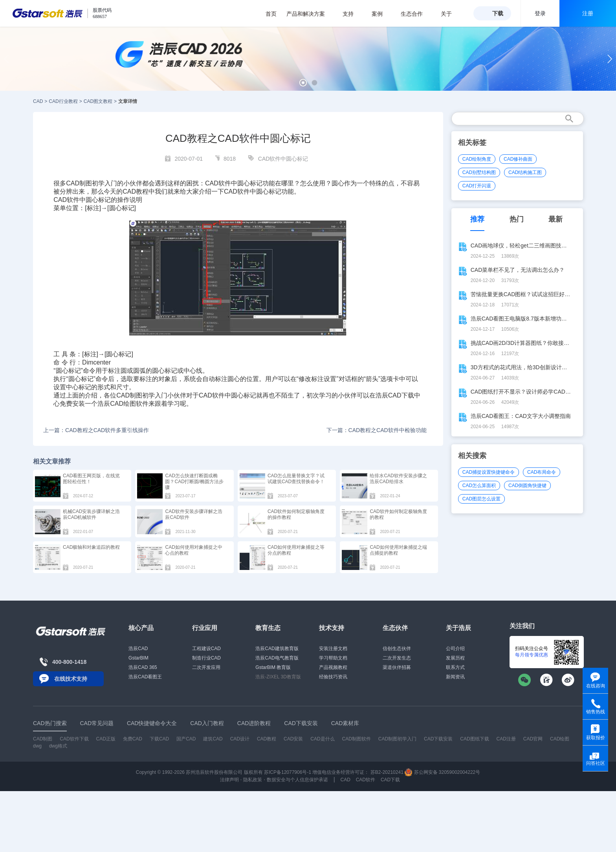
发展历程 (455, 658)
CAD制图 (129, 395)
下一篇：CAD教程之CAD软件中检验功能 (377, 430)
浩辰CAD (138, 649)
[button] (303, 83)
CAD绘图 (560, 739)
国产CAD (186, 739)
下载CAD (159, 739)
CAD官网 (533, 739)
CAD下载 (401, 395)
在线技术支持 (71, 679)
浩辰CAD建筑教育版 (277, 649)
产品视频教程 (333, 667)
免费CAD (133, 739)
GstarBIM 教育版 (273, 667)
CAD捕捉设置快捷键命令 (489, 472)
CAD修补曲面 (518, 159)
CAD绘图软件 (129, 404)
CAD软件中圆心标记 (283, 159)
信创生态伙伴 (397, 649)
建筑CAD (213, 739)
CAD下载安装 (438, 739)
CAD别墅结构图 (479, 172)
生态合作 (416, 14)
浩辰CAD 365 (143, 667)
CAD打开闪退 (477, 186)
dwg (37, 746)
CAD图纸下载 (474, 739)
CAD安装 (293, 739)
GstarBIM (138, 658)
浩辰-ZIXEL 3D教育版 (278, 677)
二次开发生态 (397, 658)
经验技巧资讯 (333, 677)
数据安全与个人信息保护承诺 (297, 780)
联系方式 (455, 667)
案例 (381, 14)
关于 (450, 14)
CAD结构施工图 (525, 172)
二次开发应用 (206, 667)
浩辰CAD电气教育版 (277, 658)
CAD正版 (105, 739)
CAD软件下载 (74, 739)
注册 (588, 13)
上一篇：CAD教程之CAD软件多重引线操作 (96, 430)
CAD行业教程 (63, 101)
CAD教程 (136, 191)
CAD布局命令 (542, 472)
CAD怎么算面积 (479, 486)
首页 (271, 14)
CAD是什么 (322, 739)
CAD (38, 101)
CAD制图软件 (357, 739)
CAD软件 (218, 183)
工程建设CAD (206, 649)
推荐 (477, 219)
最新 (555, 219)
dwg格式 (58, 746)
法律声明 (229, 780)
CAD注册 (506, 739)
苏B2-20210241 (387, 772)
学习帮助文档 (333, 658)
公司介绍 (455, 649)
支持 (352, 14)
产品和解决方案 (310, 14)
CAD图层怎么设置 (481, 499)
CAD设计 (240, 739)
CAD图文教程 (98, 101)
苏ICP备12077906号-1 (288, 772)
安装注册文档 (333, 649)
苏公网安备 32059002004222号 (442, 772)
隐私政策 (253, 780)
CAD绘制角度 (477, 159)
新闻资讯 (455, 677)
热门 (517, 219)
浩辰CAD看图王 (145, 677)
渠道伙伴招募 (397, 667)
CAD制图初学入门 (397, 739)
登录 (540, 13)
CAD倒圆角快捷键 (527, 486)
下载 (498, 13)
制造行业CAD (206, 658)
